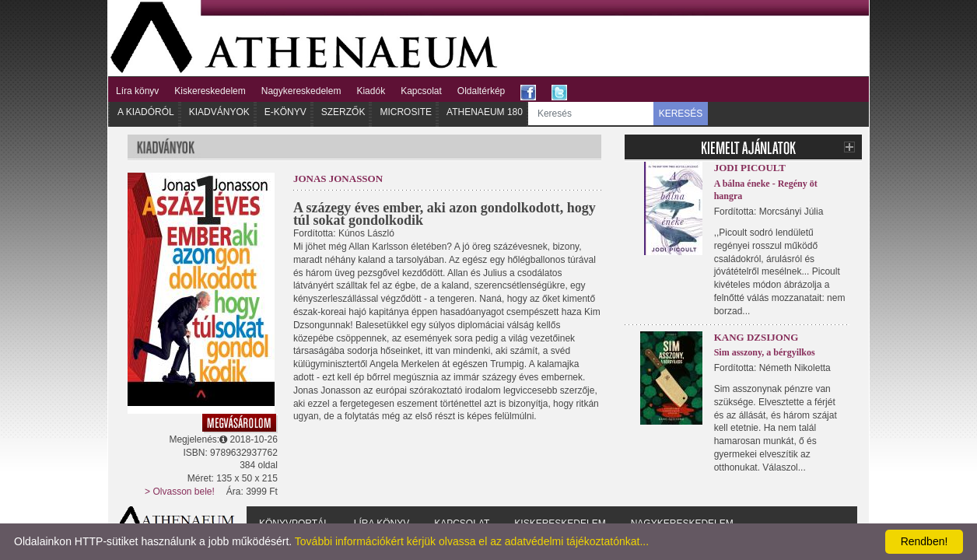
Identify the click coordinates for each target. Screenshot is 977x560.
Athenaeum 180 (485, 112)
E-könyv (285, 112)
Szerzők (343, 112)
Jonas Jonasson (338, 178)
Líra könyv (137, 91)
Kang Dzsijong (756, 337)
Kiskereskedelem (210, 91)
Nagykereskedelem (301, 91)
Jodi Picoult (750, 168)
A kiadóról (146, 112)
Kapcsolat (421, 91)
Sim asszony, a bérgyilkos (765, 352)
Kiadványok (219, 112)
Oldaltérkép (481, 91)
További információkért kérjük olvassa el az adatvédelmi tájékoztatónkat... (472, 541)
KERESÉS (681, 114)
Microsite (406, 112)
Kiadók (371, 91)
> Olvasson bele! (180, 492)
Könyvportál (294, 523)
